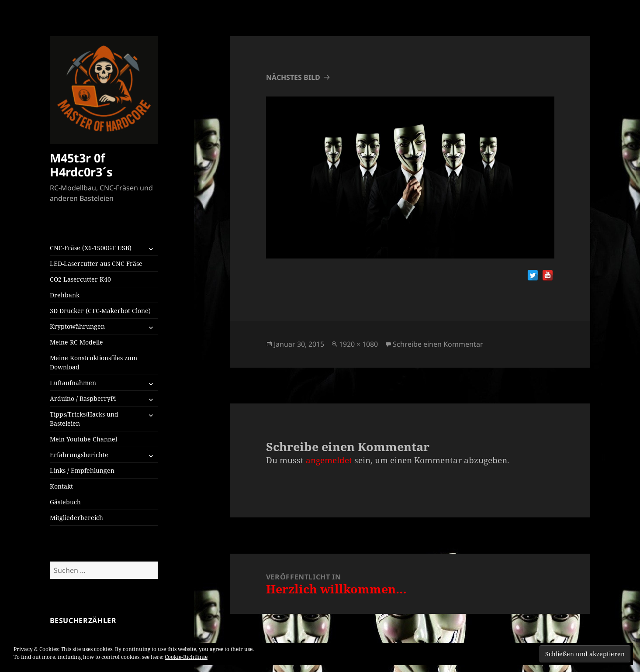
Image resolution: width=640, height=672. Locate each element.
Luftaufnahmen (73, 383)
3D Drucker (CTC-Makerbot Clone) (100, 311)
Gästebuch (65, 502)
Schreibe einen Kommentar (438, 344)
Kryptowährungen (77, 326)
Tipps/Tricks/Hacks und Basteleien (84, 419)
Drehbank (65, 295)
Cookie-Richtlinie (186, 657)
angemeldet (329, 460)
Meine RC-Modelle (76, 342)
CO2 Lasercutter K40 (80, 279)
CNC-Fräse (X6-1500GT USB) (91, 248)
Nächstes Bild (293, 77)
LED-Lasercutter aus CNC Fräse (96, 264)
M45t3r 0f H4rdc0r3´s (81, 165)
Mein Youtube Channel (83, 439)
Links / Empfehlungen (82, 470)
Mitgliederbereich (76, 518)
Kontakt (61, 486)
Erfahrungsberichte (79, 455)
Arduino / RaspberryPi (83, 398)
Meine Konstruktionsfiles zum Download (93, 362)
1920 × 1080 (358, 344)
